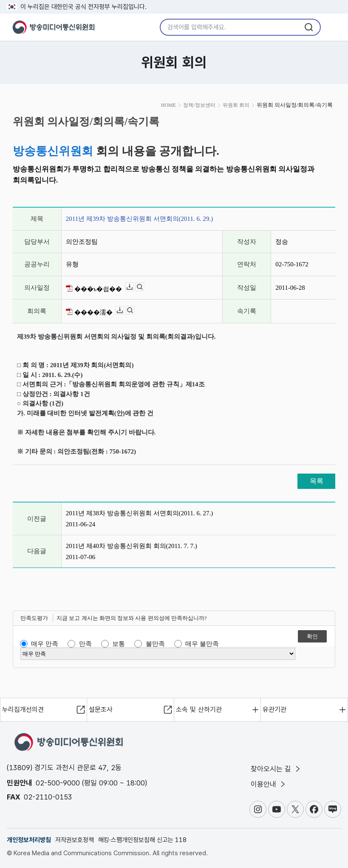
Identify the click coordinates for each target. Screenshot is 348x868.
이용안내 (269, 784)
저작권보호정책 (75, 840)
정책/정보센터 (199, 105)
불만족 (155, 644)
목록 (317, 481)
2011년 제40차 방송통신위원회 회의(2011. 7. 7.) (132, 546)
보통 (119, 644)
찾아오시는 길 (276, 769)
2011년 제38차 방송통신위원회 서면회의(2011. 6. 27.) (139, 513)
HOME (168, 105)
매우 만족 (45, 644)
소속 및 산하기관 (199, 710)
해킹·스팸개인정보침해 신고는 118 (142, 840)
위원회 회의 (236, 105)
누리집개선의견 (23, 710)
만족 (85, 644)
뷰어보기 (144, 287)
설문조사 (101, 710)
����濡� (89, 312)
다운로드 (134, 287)
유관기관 (274, 710)
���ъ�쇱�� (94, 288)
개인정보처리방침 (29, 840)
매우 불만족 (202, 644)
